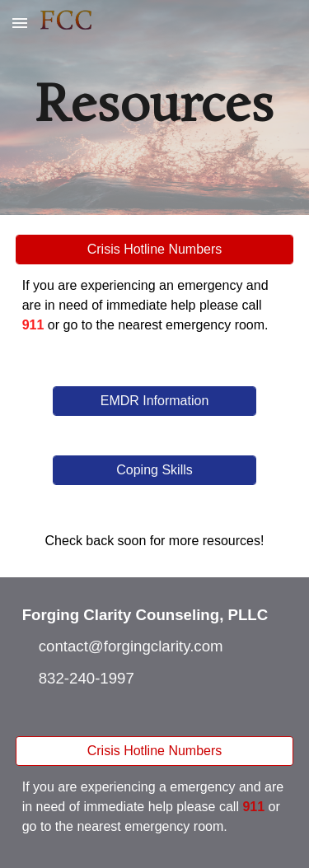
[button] (20, 23)
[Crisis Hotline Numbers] (155, 250)
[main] (155, 107)
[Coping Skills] (154, 470)
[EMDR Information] (154, 401)
